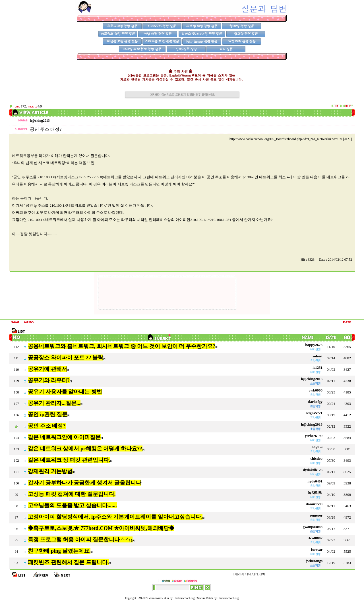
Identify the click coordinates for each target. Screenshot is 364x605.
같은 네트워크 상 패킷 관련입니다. (69, 460)
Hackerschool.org (184, 598)
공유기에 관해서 (47, 369)
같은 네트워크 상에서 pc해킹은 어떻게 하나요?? (85, 448)
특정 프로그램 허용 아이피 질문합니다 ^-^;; (80, 539)
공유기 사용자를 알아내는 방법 (65, 392)
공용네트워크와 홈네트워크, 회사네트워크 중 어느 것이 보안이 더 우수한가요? (122, 346)
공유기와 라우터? (49, 380)
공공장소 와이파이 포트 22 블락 (66, 358)
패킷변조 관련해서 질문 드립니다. (68, 562)
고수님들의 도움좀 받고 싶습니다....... (72, 505)
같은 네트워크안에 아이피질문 (64, 437)
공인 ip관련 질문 (48, 414)
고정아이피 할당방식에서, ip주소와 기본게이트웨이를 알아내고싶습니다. (115, 517)
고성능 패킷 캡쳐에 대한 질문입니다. (72, 494)
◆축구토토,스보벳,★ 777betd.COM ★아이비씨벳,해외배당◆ (101, 528)
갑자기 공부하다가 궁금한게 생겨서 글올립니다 (85, 483)
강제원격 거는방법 (50, 471)
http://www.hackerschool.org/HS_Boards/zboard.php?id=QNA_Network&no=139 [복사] (291, 139)
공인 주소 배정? (47, 426)
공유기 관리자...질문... (54, 403)
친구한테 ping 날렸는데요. (59, 551)
